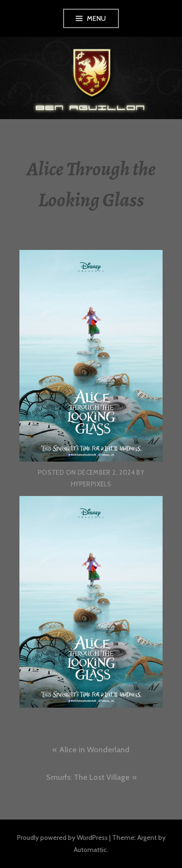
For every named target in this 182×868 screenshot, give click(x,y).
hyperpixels (91, 484)
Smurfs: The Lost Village (88, 777)
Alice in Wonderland (94, 750)
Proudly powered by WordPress (62, 837)
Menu (97, 18)
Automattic (90, 850)
